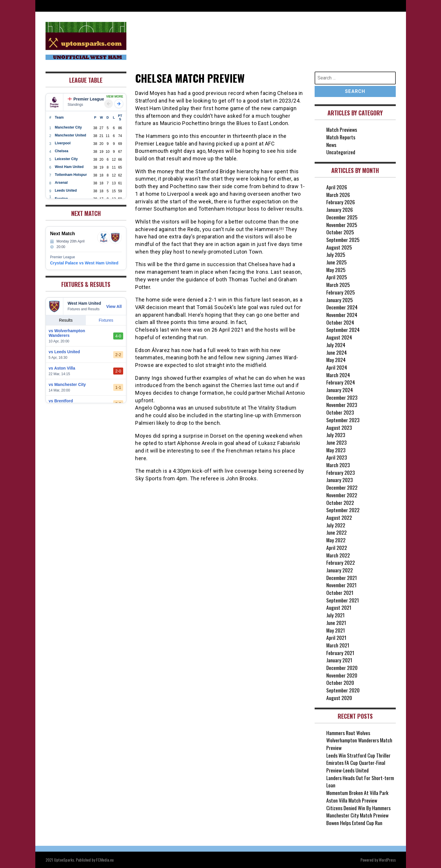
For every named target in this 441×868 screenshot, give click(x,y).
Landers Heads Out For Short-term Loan (360, 782)
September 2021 (343, 600)
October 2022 (340, 503)
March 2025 (338, 285)
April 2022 (337, 548)
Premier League (86, 99)
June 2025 (337, 262)
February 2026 (341, 202)
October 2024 (340, 322)
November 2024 (342, 315)
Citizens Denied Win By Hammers (358, 808)
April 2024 (337, 367)
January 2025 (340, 300)
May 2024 (336, 360)
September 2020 (343, 690)
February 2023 (341, 472)
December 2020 (342, 668)
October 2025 (340, 232)
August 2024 (339, 337)
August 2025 (339, 247)
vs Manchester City (67, 384)
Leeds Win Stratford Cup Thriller (359, 755)
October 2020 (340, 682)
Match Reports (341, 137)
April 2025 (337, 277)
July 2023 (336, 435)
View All (114, 306)
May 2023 (336, 450)
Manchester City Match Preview (358, 815)
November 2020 (342, 675)
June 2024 (337, 352)
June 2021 (336, 623)
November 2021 (341, 585)
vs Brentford (61, 401)
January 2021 (339, 660)
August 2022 (339, 517)
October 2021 (340, 592)
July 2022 (336, 525)
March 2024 (338, 375)
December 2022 (342, 487)
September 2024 (343, 330)
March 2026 (338, 195)
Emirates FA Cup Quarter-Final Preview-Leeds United (356, 766)
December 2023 (342, 397)
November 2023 (342, 405)
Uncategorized (341, 152)
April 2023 (337, 457)
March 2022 (338, 555)
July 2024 (336, 345)
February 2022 (341, 562)
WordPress (387, 860)
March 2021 (338, 645)
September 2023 (343, 420)
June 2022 (337, 532)
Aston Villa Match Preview (352, 800)
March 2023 (338, 465)
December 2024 (342, 307)
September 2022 (343, 510)
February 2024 (341, 382)
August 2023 (339, 427)
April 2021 (336, 637)
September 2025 (343, 240)
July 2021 (335, 615)
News (331, 145)
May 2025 (336, 270)
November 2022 (342, 495)
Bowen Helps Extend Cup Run (354, 823)
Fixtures (106, 320)
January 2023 (340, 480)
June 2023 (337, 442)
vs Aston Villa (62, 368)
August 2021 (339, 607)
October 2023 (340, 412)
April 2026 (337, 187)
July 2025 (336, 254)
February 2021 (340, 653)
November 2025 (342, 225)
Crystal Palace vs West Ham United (84, 263)
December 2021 (342, 578)
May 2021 (336, 630)
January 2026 (340, 209)
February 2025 (341, 292)
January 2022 (340, 570)
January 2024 (340, 390)
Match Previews (342, 129)
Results (66, 320)
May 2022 (336, 540)
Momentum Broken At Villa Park (358, 793)
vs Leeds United (64, 352)
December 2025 (342, 217)
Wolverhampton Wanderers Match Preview (359, 744)
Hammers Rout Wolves (348, 733)
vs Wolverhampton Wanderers (67, 333)
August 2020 (339, 698)
